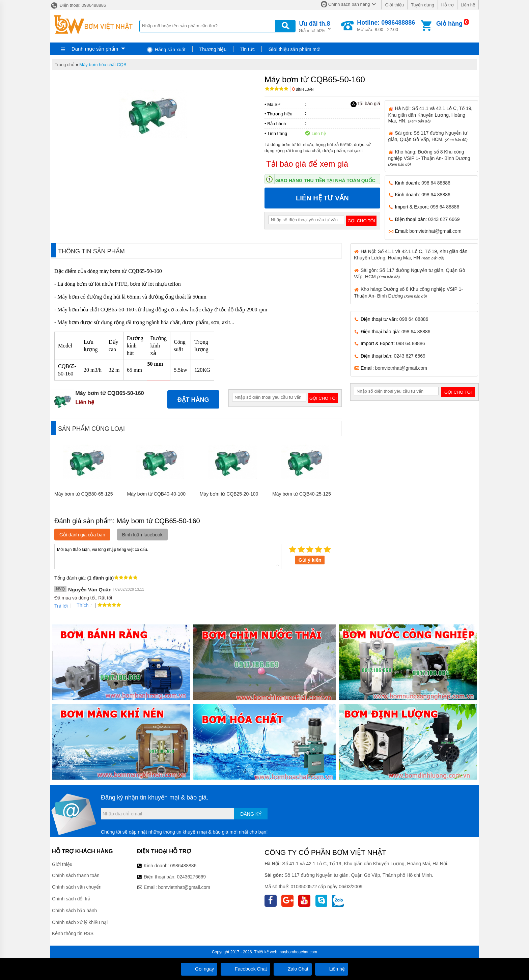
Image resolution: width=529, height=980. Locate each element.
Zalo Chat (293, 969)
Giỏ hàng (449, 24)
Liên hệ (468, 5)
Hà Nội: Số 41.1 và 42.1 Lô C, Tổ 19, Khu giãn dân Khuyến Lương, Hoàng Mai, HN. (430, 114)
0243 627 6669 (444, 219)
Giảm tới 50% (315, 26)
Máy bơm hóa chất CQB (103, 65)
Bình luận (303, 90)
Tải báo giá (365, 104)
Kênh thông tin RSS (73, 933)
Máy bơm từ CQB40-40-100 (156, 494)
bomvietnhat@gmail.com (435, 231)
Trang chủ (65, 65)
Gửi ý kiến (310, 560)
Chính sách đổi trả (71, 899)
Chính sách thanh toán (76, 875)
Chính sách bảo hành (74, 911)
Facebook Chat (245, 969)
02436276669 (191, 877)
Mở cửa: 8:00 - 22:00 (386, 26)
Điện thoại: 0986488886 (78, 5)
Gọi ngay (199, 969)
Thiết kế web (266, 952)
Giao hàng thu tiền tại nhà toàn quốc (325, 180)
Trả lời (61, 606)
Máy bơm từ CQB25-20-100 (229, 494)
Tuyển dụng (423, 5)
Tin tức (247, 49)
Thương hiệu (213, 49)
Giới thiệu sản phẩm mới (295, 49)
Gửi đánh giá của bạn (82, 535)
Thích (80, 605)
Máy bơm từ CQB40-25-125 (302, 494)
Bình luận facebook (142, 535)
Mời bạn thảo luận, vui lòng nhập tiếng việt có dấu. (168, 556)
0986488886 (184, 866)
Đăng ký (251, 814)
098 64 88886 (436, 183)
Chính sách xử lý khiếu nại (80, 922)
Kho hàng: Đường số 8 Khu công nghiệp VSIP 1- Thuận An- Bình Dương (429, 158)
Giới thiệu (394, 5)
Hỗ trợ (448, 5)
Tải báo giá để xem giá (307, 164)
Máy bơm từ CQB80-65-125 (84, 494)
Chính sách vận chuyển (77, 887)
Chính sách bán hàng (349, 4)
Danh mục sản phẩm (95, 49)
